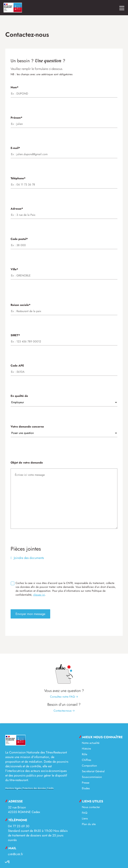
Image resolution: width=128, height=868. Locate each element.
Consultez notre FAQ (64, 697)
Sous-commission (92, 777)
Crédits (50, 788)
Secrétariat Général (93, 771)
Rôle (85, 754)
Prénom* (64, 121)
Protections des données (34, 788)
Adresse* (64, 212)
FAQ (85, 813)
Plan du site (89, 824)
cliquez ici (39, 595)
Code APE (64, 369)
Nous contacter (91, 807)
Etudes (86, 788)
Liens (85, 818)
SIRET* (64, 338)
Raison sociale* (64, 308)
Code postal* (64, 242)
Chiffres (86, 760)
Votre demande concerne (64, 430)
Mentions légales (13, 788)
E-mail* (64, 151)
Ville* (64, 272)
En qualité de (64, 399)
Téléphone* (64, 181)
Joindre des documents (28, 558)
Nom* (64, 90)
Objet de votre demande (64, 495)
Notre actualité (91, 743)
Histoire (86, 749)
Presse (86, 783)
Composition (89, 766)
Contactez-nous (64, 711)
